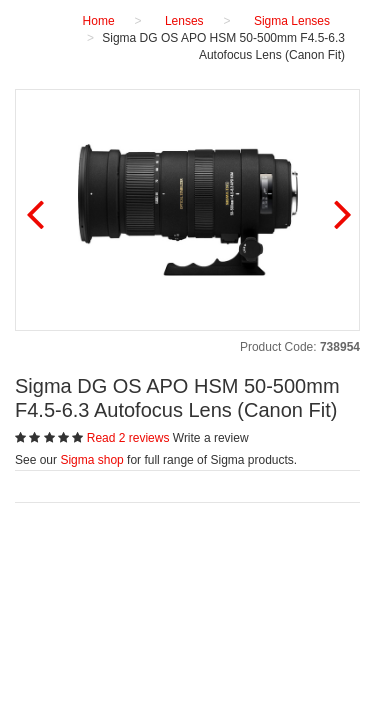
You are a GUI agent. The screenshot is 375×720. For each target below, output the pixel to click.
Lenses (184, 21)
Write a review (211, 438)
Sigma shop (91, 460)
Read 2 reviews (130, 438)
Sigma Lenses (292, 21)
